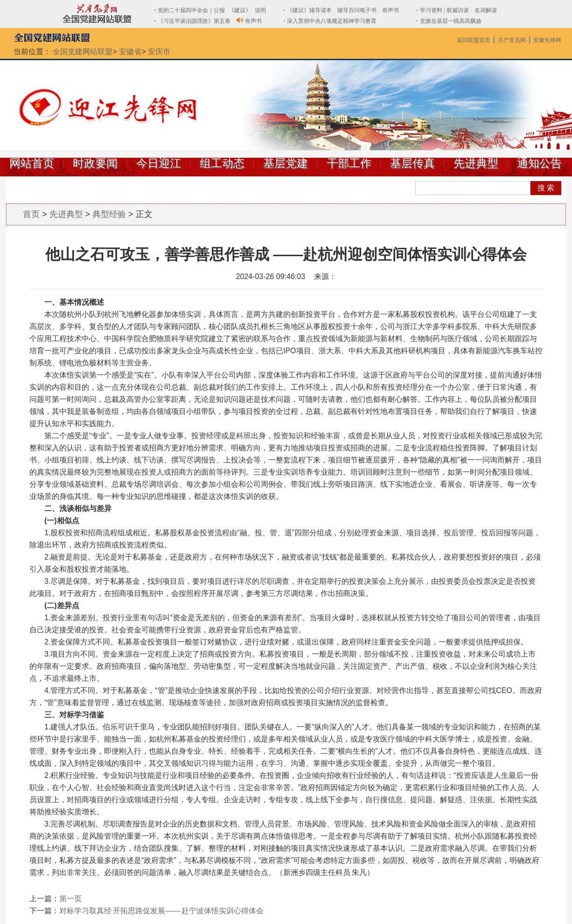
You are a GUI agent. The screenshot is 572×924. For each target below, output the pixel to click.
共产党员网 (512, 40)
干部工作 (349, 163)
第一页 (70, 899)
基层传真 (412, 163)
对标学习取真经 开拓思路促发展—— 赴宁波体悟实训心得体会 (161, 911)
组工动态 (222, 163)
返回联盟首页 (474, 40)
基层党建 (286, 163)
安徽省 (130, 52)
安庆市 (159, 52)
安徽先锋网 (547, 40)
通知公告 (539, 163)
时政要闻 (95, 163)
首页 (31, 214)
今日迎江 (159, 163)
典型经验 (109, 214)
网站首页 (32, 163)
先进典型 (476, 163)
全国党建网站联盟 (83, 52)
